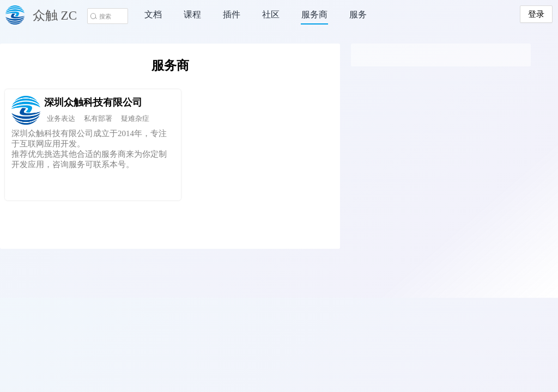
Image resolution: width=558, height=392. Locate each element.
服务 (358, 14)
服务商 (314, 14)
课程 (192, 14)
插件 (232, 14)
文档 (153, 14)
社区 (271, 14)
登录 (536, 14)
